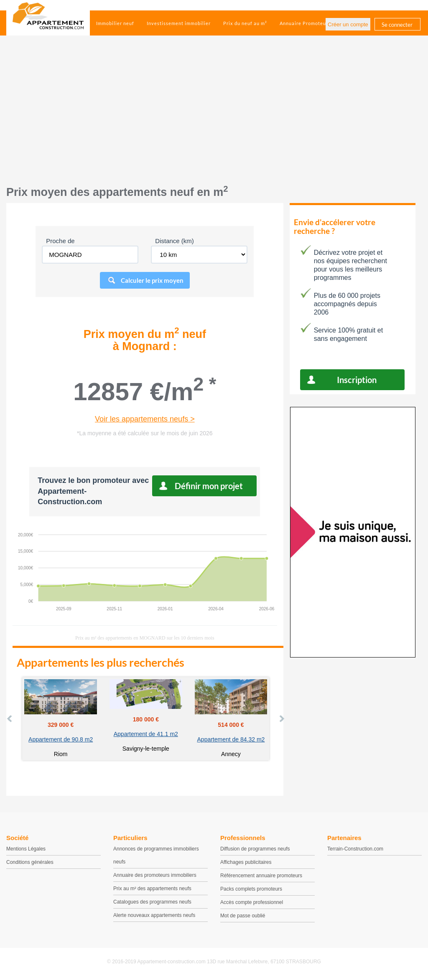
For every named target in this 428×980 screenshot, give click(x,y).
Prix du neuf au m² (245, 23)
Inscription (357, 380)
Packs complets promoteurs (251, 889)
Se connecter (397, 25)
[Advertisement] (214, 115)
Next (281, 718)
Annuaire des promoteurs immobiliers (155, 875)
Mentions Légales (26, 849)
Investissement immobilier (179, 23)
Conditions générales (30, 862)
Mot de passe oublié (243, 916)
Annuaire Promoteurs (305, 23)
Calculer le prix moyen (152, 280)
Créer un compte (348, 24)
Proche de (60, 241)
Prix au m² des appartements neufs (152, 889)
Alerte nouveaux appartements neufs (154, 915)
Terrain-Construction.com (355, 849)
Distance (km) (175, 241)
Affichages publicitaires (246, 862)
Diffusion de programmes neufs (255, 849)
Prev (10, 718)
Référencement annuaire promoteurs (261, 876)
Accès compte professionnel (252, 902)
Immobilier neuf (115, 23)
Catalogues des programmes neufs (152, 902)
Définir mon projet (209, 486)
